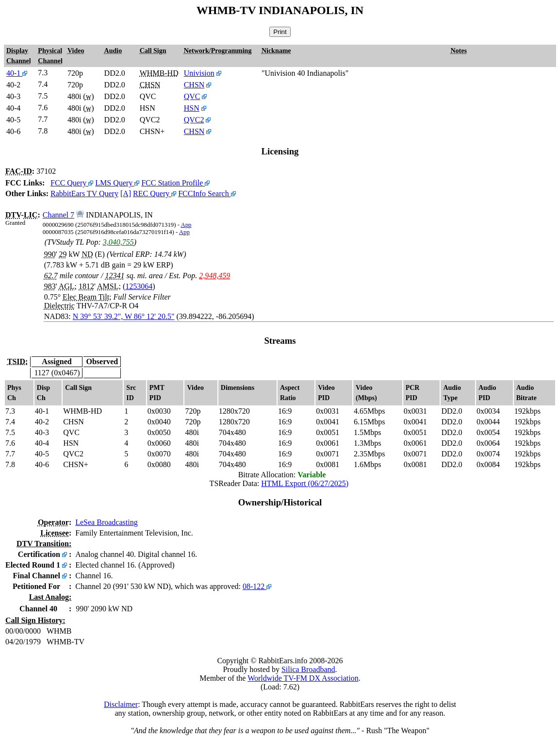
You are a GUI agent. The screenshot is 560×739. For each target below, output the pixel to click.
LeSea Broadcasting (106, 522)
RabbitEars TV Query (84, 193)
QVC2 (194, 120)
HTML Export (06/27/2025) (305, 483)
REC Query (155, 193)
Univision (199, 73)
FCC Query (72, 183)
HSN (192, 108)
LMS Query (117, 183)
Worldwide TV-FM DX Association (303, 678)
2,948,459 (214, 276)
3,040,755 (118, 242)
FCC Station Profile (175, 183)
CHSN (194, 85)
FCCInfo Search (207, 193)
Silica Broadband (308, 669)
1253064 (139, 286)
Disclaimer (121, 704)
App (186, 225)
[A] (126, 193)
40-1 (17, 73)
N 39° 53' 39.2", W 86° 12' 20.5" (124, 316)
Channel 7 (58, 215)
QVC (192, 96)
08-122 (257, 586)
